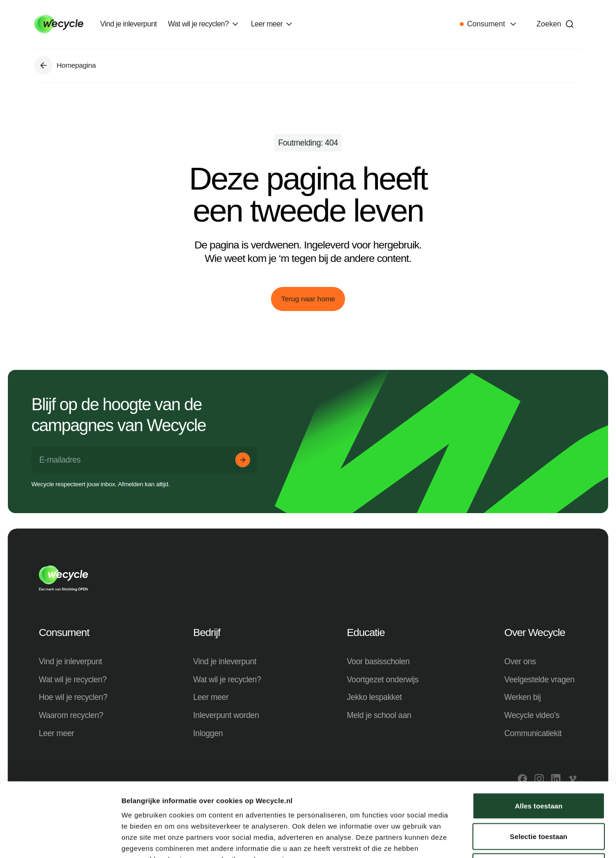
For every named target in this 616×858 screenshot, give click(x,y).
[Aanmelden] (243, 460)
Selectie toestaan (539, 767)
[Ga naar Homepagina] (44, 65)
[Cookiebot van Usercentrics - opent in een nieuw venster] (60, 840)
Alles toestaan (538, 736)
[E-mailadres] (145, 460)
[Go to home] (59, 24)
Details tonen (500, 840)
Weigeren (539, 797)
